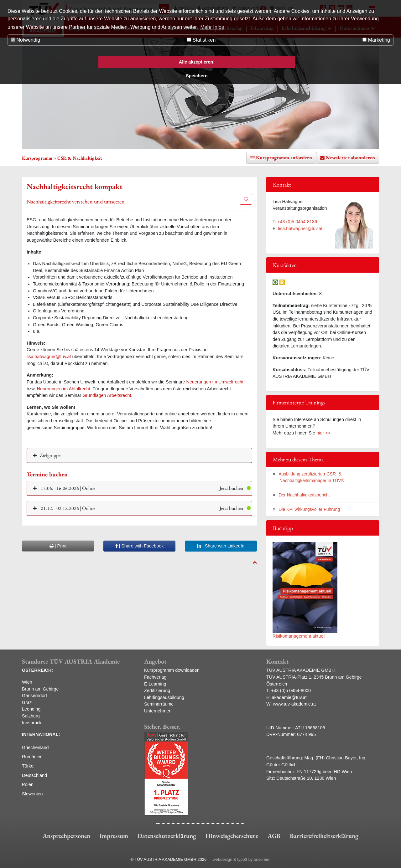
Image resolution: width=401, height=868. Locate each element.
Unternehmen (158, 711)
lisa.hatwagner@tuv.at (49, 357)
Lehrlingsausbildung (164, 697)
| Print (58, 546)
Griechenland (35, 747)
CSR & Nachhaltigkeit (80, 158)
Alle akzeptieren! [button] (197, 62)
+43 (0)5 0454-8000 (291, 691)
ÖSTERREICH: (37, 670)
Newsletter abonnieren (350, 158)
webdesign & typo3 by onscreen (242, 859)
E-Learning (155, 684)
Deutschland (34, 775)
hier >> (323, 433)
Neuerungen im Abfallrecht (64, 389)
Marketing (376, 40)
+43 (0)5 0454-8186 (297, 222)
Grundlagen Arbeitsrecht (107, 395)
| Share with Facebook (140, 546)
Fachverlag (155, 677)
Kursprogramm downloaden (172, 670)
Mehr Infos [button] (212, 27)
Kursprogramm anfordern (284, 158)
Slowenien (32, 794)
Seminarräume (159, 704)
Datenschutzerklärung (167, 836)
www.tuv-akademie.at (294, 704)
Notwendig (26, 40)
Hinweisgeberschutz (232, 836)
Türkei (28, 766)
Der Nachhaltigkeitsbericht (304, 495)
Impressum (114, 836)
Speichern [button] (197, 76)
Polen (28, 784)
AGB (274, 836)
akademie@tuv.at (289, 697)
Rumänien (32, 757)
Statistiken (201, 40)
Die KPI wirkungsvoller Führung (309, 509)
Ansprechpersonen (66, 836)
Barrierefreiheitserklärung (324, 836)
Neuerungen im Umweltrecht (215, 382)
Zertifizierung (157, 691)
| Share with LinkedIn (221, 546)
